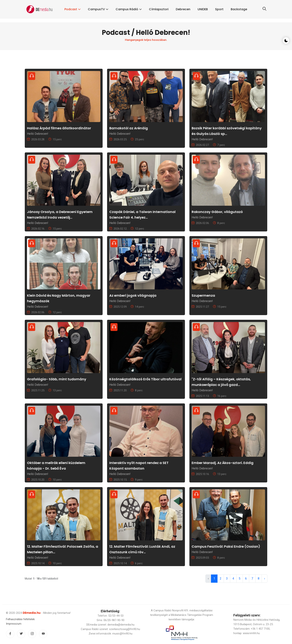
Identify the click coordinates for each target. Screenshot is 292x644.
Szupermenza (203, 295)
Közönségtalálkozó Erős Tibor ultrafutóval (145, 379)
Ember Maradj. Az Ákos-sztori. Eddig (223, 463)
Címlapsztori (159, 9)
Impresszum (14, 624)
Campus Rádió (127, 9)
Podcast (71, 9)
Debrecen (183, 9)
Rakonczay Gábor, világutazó (217, 212)
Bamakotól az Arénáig (129, 128)
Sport (219, 9)
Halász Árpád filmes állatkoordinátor (59, 128)
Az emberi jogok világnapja (133, 295)
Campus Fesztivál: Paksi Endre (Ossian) (226, 546)
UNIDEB (203, 9)
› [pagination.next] (265, 579)
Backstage (239, 9)
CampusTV (96, 9)
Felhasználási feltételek (20, 619)
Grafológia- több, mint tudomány (57, 379)
